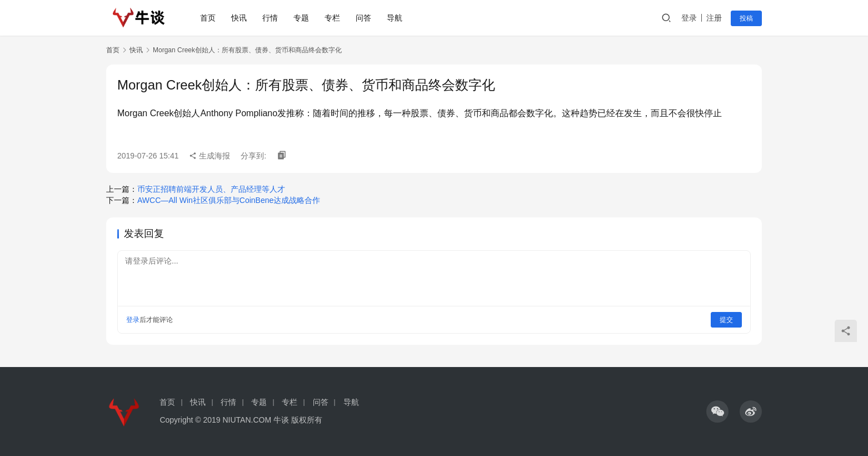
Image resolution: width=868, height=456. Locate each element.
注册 (714, 18)
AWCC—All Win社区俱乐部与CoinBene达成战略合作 (229, 200)
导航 (395, 18)
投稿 (746, 18)
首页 (208, 18)
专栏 (332, 18)
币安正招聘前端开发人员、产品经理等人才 (211, 189)
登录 (689, 18)
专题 (301, 18)
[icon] (717, 412)
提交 (726, 320)
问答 (363, 18)
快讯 (239, 18)
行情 (270, 18)
